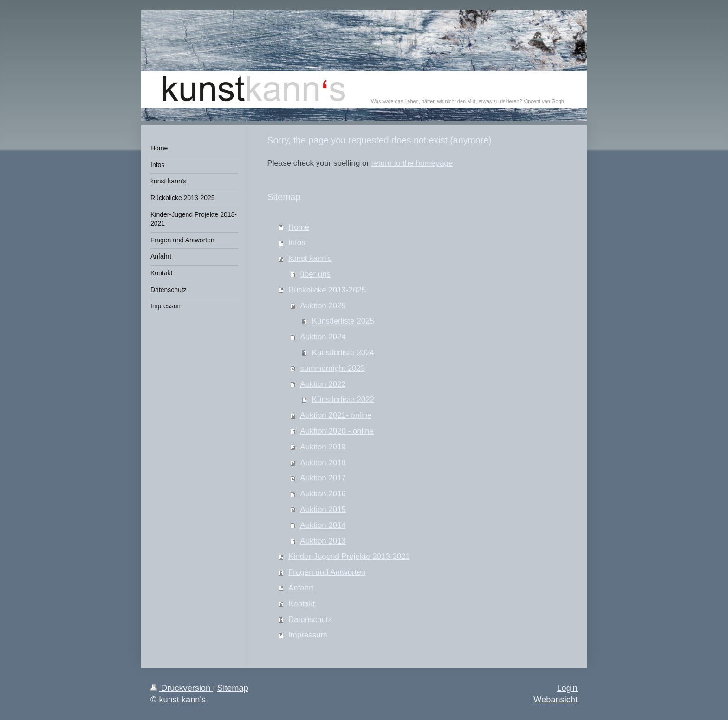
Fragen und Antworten (327, 572)
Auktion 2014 (323, 525)
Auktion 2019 (323, 447)
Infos (297, 243)
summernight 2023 (332, 368)
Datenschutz (310, 619)
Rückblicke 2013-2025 (327, 290)
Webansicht (556, 700)
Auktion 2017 (323, 478)
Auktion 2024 (323, 337)
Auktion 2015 (323, 509)
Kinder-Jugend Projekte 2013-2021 (349, 556)
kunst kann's (310, 258)
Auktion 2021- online (336, 415)
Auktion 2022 (323, 384)
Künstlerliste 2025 (343, 321)
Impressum (308, 635)
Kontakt (302, 604)
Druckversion (182, 688)
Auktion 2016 (323, 494)
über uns (315, 274)
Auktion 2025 (323, 306)
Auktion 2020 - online (337, 431)
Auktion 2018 (323, 463)
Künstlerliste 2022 (343, 399)
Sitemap (233, 688)
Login (567, 688)
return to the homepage (412, 163)
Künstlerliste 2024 (343, 353)
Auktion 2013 (323, 541)
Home (299, 227)
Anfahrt (301, 588)
